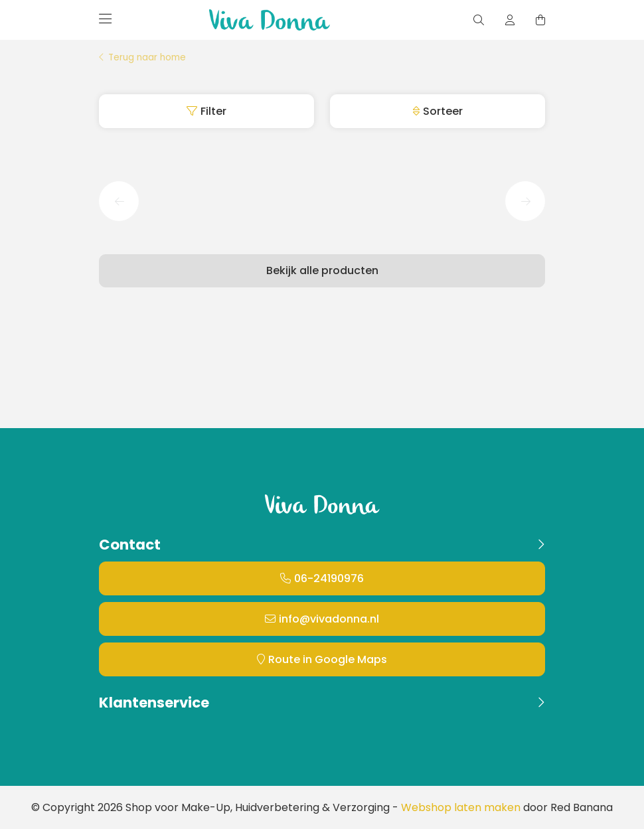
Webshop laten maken (461, 807)
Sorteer (443, 111)
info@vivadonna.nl (329, 619)
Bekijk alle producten (322, 270)
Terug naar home (147, 58)
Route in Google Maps (328, 659)
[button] (119, 201)
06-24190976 (329, 578)
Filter (213, 111)
